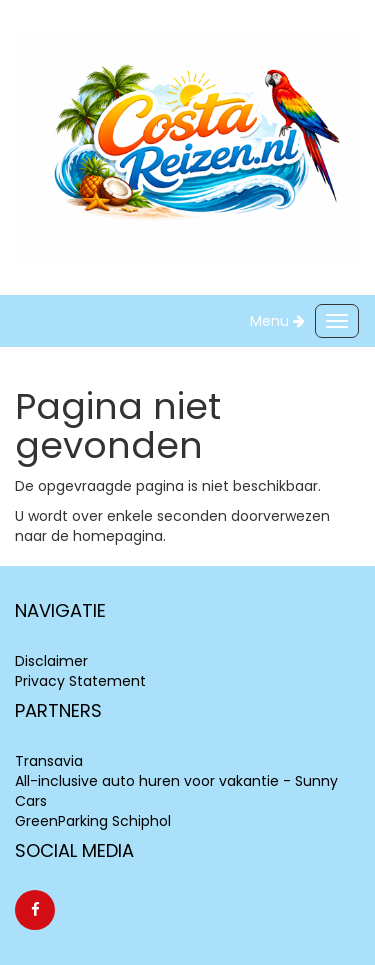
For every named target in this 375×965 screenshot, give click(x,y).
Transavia (49, 761)
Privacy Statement (80, 681)
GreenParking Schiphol (93, 821)
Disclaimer (51, 661)
